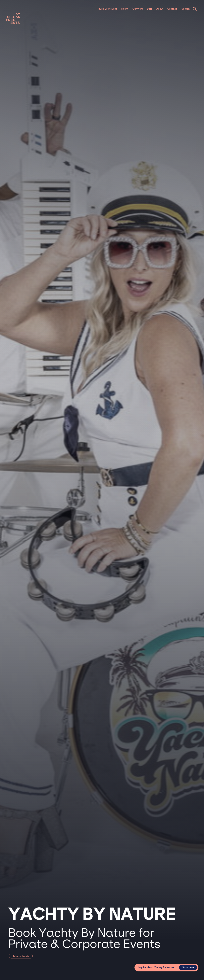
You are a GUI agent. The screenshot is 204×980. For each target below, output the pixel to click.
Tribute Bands (21, 956)
